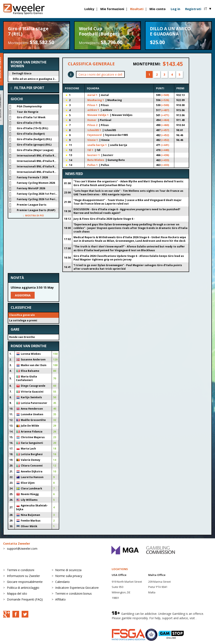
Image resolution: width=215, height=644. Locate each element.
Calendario (62, 582)
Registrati (193, 9)
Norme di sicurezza (68, 570)
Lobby (89, 9)
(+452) (165, 135)
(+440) (165, 150)
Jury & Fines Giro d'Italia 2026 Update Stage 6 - (104, 219)
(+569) (165, 95)
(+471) (165, 115)
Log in (175, 9)
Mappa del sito (17, 593)
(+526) (165, 100)
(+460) (165, 125)
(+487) (165, 110)
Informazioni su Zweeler (23, 576)
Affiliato (60, 599)
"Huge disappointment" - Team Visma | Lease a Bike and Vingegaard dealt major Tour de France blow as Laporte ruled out (128, 202)
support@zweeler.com (22, 549)
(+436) (165, 155)
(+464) (165, 120)
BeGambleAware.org (126, 622)
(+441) (165, 145)
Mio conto (158, 9)
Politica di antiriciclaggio (23, 588)
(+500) (165, 105)
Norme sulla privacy (69, 576)
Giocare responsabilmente (25, 582)
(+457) (165, 130)
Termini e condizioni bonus (73, 593)
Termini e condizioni (21, 570)
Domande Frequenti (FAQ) (25, 599)
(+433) (165, 160)
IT (208, 9)
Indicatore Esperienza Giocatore (77, 588)
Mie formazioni (112, 9)
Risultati (137, 9)
